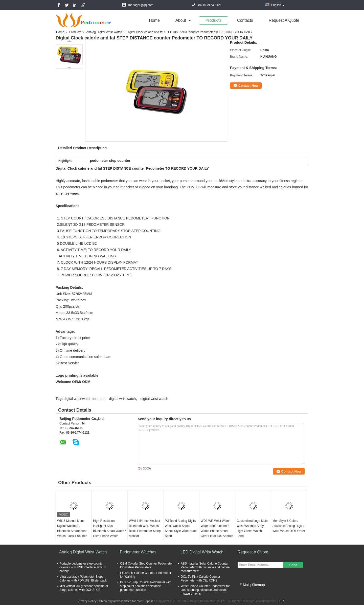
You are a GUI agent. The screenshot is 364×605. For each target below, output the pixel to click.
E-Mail (244, 585)
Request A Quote (284, 20)
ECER (280, 601)
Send (293, 565)
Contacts (245, 20)
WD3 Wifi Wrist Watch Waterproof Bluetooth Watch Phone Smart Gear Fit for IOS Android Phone (217, 531)
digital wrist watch (154, 399)
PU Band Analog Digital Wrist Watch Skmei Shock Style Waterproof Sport (181, 528)
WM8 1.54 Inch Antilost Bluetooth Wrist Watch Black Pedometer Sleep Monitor (145, 528)
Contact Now (248, 86)
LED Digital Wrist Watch (202, 552)
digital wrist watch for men (84, 399)
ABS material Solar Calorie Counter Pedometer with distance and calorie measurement (205, 567)
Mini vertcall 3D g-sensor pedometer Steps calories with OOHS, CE (84, 588)
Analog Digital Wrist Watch (104, 32)
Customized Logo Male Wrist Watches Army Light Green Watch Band (252, 528)
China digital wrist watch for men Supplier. (127, 601)
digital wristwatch (122, 399)
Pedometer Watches (138, 552)
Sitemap (258, 585)
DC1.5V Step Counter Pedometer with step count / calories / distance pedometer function (146, 586)
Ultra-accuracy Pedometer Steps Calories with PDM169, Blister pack (83, 579)
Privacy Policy (87, 601)
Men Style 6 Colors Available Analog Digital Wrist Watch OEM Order (289, 526)
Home (154, 20)
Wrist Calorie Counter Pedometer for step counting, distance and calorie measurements (205, 590)
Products (213, 20)
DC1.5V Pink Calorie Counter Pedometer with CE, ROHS (200, 579)
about (181, 20)
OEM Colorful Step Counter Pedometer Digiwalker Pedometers (146, 565)
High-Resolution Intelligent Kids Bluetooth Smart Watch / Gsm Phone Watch (109, 528)
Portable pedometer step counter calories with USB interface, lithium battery (83, 567)
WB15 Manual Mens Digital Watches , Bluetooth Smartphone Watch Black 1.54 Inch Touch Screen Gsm (72, 531)
